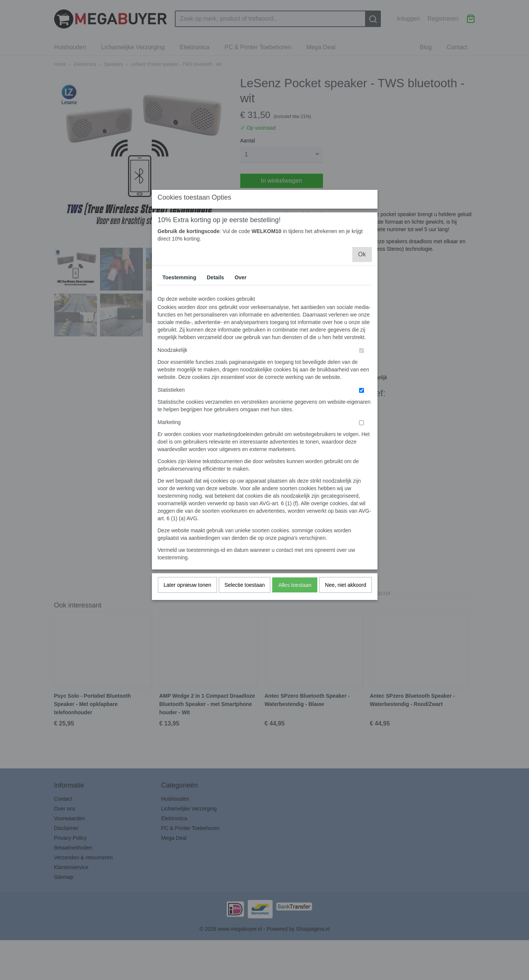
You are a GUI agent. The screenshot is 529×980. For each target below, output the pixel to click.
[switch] (362, 417)
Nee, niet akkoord (346, 652)
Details (215, 344)
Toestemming (179, 344)
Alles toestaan (295, 652)
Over (241, 344)
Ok (362, 321)
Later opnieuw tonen (187, 652)
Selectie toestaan (245, 652)
